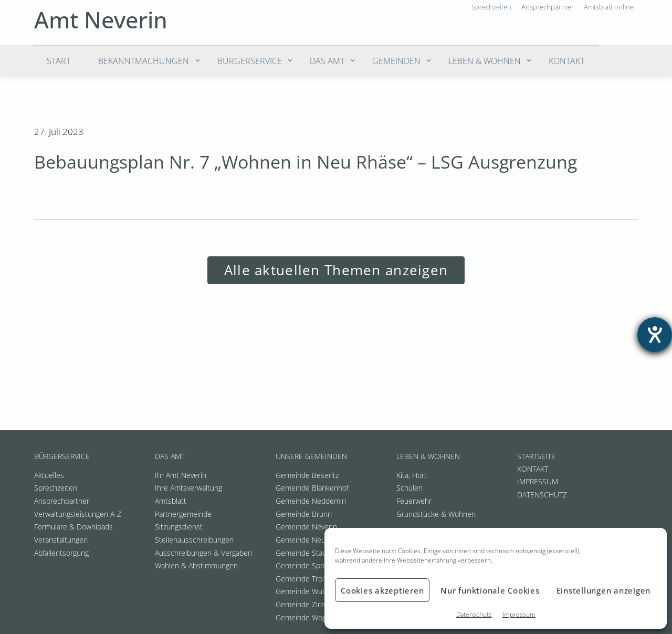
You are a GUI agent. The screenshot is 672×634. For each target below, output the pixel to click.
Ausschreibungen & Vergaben (203, 553)
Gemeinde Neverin (306, 527)
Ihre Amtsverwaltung (188, 488)
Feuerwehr (414, 501)
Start (59, 61)
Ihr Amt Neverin (181, 475)
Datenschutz (474, 614)
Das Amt (327, 61)
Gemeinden (396, 61)
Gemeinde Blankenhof (312, 488)
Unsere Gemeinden (311, 456)
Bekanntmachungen (144, 61)
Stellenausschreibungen (194, 540)
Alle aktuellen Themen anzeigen (336, 270)
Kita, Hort (412, 475)
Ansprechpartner (62, 501)
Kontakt (566, 61)
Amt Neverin (101, 20)
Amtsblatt (171, 501)
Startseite (536, 456)
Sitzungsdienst (179, 527)
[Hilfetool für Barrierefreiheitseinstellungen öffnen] (655, 335)
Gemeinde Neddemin (311, 501)
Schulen (409, 488)
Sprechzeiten (56, 488)
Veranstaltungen (61, 540)
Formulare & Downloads (73, 527)
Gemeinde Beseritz (307, 475)
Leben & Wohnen (485, 61)
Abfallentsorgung (61, 553)
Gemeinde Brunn (304, 514)
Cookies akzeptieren (382, 590)
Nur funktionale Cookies (490, 590)
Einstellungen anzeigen (604, 590)
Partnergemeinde (183, 514)
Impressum (519, 614)
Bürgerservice (250, 61)
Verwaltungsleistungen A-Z (78, 514)
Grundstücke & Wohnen (436, 514)
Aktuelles (49, 475)
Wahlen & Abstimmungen (196, 565)
